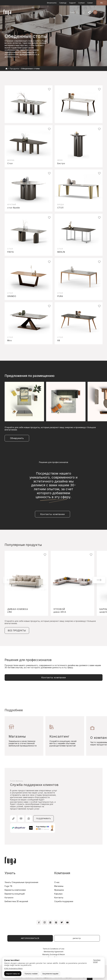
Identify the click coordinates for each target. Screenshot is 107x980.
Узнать (10, 873)
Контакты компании (52, 514)
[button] (99, 580)
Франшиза (59, 890)
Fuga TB (8, 886)
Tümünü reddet (31, 974)
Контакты (59, 898)
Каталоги (9, 898)
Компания (62, 873)
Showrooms (52, 3)
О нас (57, 882)
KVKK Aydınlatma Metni (13, 968)
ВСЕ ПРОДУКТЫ (17, 630)
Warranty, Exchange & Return (54, 954)
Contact (81, 3)
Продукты (14, 69)
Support (72, 3)
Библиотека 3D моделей (16, 901)
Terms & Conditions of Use (53, 949)
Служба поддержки (64, 901)
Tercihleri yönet (97, 961)
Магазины (59, 886)
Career (90, 3)
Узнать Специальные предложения (21, 882)
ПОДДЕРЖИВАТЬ (44, 819)
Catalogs (63, 3)
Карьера (58, 894)
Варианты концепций (15, 894)
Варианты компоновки (15, 890)
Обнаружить (17, 438)
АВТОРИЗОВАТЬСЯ (30, 938)
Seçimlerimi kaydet (50, 974)
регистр (77, 938)
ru (102, 3)
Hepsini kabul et (13, 974)
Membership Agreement (54, 952)
